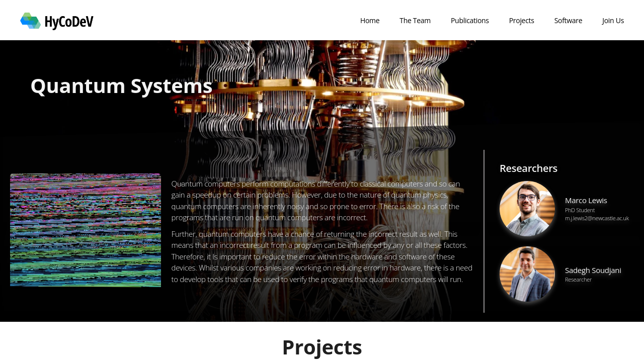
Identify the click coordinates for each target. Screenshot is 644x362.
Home (370, 20)
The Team (415, 20)
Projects (522, 20)
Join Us (613, 20)
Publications (470, 20)
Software (569, 20)
